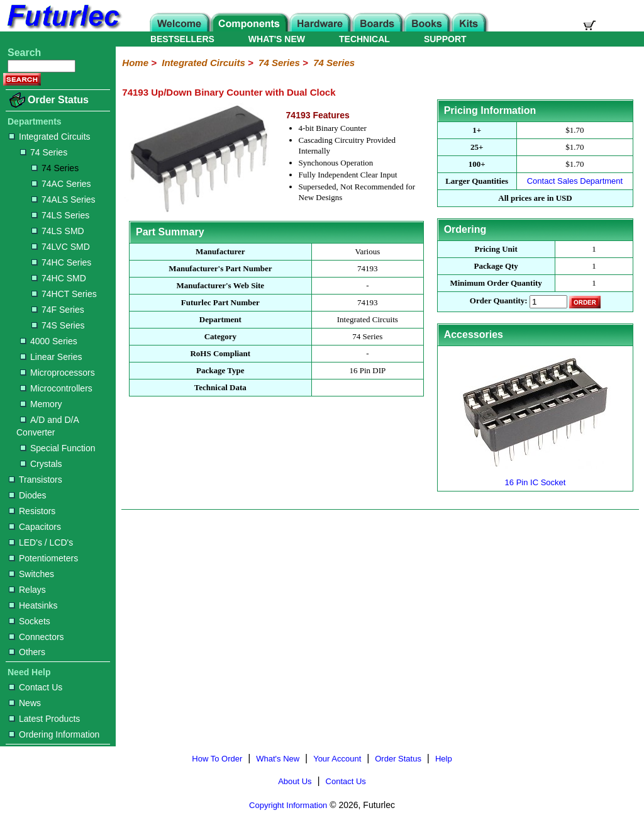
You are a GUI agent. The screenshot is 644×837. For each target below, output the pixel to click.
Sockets (30, 621)
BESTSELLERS (182, 39)
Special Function (58, 448)
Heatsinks (33, 605)
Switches (31, 574)
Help (444, 759)
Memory (41, 404)
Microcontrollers (56, 388)
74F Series (58, 310)
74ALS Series (64, 199)
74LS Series (60, 215)
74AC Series (61, 184)
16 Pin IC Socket (535, 477)
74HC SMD (59, 278)
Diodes (28, 495)
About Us (295, 781)
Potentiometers (43, 558)
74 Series (44, 152)
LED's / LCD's (41, 542)
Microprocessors (58, 373)
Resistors (32, 511)
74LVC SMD (61, 247)
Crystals (41, 464)
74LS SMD (58, 231)
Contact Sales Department (575, 181)
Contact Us (36, 687)
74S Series (58, 325)
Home (135, 63)
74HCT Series (64, 294)
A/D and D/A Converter (47, 426)
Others (27, 652)
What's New (278, 759)
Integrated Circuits (50, 137)
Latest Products (44, 719)
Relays (27, 590)
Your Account (337, 759)
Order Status (58, 100)
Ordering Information (54, 734)
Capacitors (35, 527)
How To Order (217, 759)
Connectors (36, 637)
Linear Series (51, 357)
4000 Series (49, 341)
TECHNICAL (364, 39)
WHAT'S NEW (277, 39)
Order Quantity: (499, 301)
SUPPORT (445, 39)
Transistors (36, 480)
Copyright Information (288, 805)
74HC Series (61, 262)
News (25, 703)
